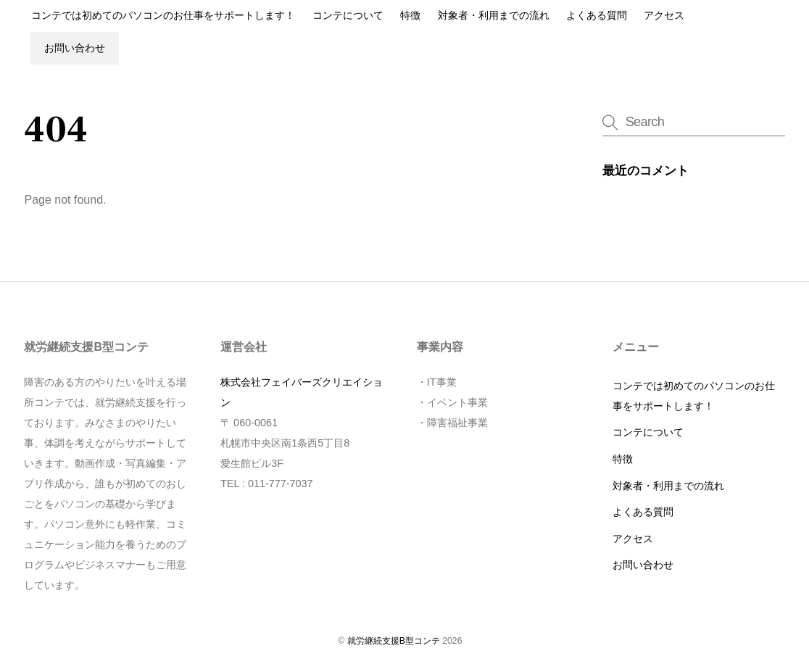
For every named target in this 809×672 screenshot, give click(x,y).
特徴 (410, 16)
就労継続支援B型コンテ (394, 641)
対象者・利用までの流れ (494, 16)
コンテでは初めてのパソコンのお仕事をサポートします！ (163, 16)
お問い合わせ (75, 48)
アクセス (664, 16)
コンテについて (348, 16)
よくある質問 (597, 16)
